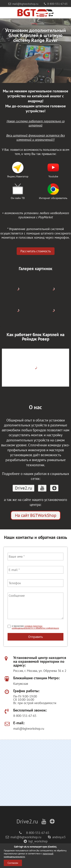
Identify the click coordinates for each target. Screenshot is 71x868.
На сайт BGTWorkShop (36, 515)
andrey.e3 (57, 837)
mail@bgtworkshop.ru (23, 4)
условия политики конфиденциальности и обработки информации (35, 627)
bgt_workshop (36, 841)
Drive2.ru (23, 488)
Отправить (35, 637)
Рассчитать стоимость (36, 251)
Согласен (13, 863)
